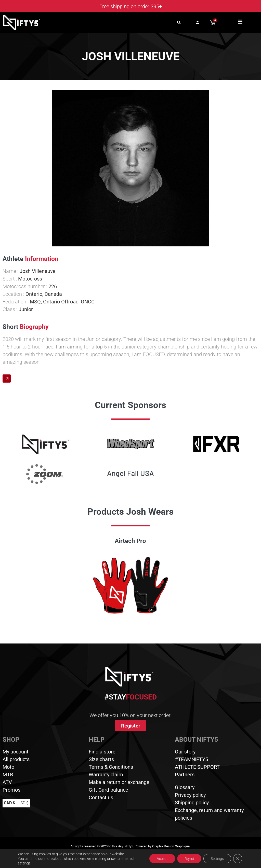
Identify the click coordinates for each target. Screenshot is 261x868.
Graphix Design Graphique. (171, 846)
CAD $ (9, 803)
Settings (217, 859)
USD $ (23, 803)
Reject (188, 859)
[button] (179, 23)
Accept (160, 859)
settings (28, 863)
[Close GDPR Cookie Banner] (238, 859)
